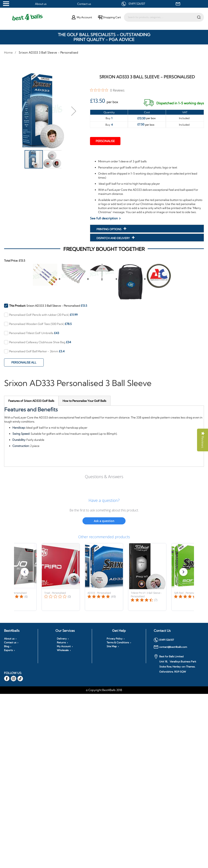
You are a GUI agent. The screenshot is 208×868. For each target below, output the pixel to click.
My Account (64, 646)
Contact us (84, 4)
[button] (74, 111)
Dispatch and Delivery (113, 238)
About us (41, 4)
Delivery (62, 639)
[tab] (31, 401)
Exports (8, 650)
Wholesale (63, 650)
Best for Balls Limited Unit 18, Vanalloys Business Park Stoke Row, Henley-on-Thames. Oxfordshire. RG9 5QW (175, 664)
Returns (61, 643)
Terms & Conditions (118, 643)
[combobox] (164, 17)
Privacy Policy (115, 639)
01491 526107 (137, 4)
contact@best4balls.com (170, 647)
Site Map (112, 646)
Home (8, 52)
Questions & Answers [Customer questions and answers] (104, 477)
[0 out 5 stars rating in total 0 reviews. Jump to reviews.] (107, 90)
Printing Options (109, 229)
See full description (104, 218)
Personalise (105, 141)
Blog (7, 646)
